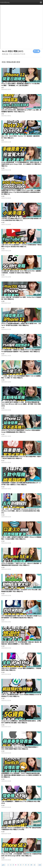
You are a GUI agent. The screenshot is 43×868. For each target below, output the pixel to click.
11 (35, 865)
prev (3, 865)
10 (31, 865)
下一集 (37, 51)
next (40, 865)
